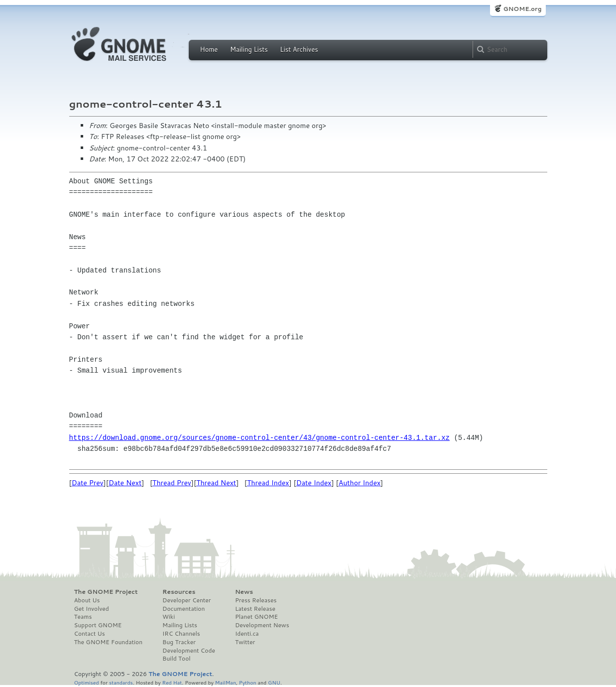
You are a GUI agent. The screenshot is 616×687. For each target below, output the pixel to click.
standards (121, 682)
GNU (274, 682)
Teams (83, 617)
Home (209, 49)
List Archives (299, 49)
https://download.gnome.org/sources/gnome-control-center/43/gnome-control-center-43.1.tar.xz (259, 438)
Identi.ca (247, 634)
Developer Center (186, 600)
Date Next (125, 483)
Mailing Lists (249, 49)
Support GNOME (98, 625)
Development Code (189, 651)
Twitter (245, 642)
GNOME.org (522, 9)
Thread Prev (172, 483)
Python (248, 682)
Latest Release (255, 609)
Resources (179, 592)
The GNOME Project (106, 592)
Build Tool (176, 659)
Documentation (184, 609)
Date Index (314, 483)
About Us (87, 600)
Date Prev (88, 483)
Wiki (169, 617)
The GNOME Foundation (109, 642)
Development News (262, 625)
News (244, 592)
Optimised (87, 682)
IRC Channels (181, 634)
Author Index (360, 483)
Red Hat (172, 682)
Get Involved (92, 609)
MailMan (226, 682)
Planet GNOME (256, 617)
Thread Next (216, 483)
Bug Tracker (179, 642)
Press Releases (256, 600)
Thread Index (268, 483)
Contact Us (90, 634)
